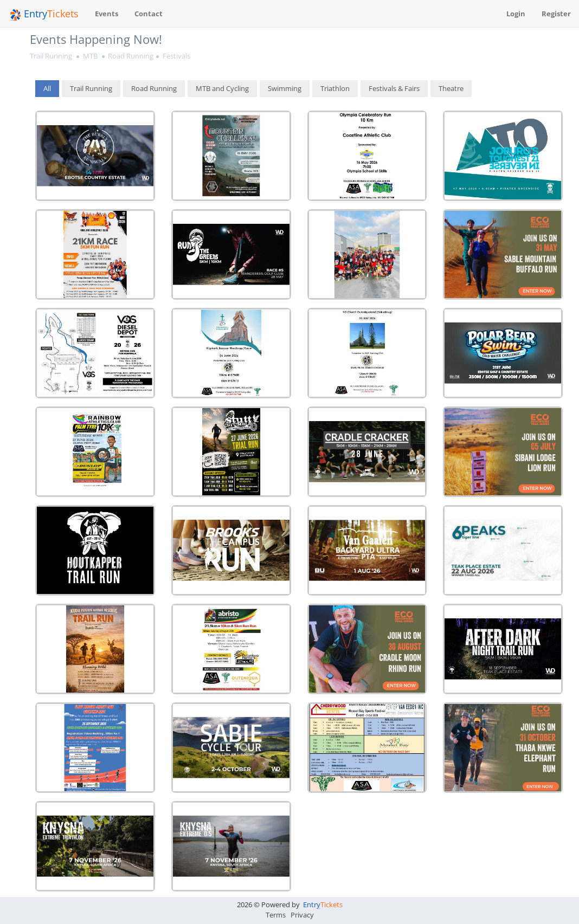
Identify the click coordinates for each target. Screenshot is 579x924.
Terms (276, 915)
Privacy (302, 915)
